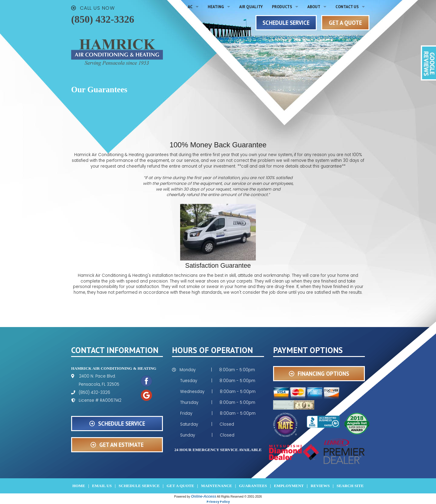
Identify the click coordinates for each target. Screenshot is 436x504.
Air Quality (251, 7)
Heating (216, 7)
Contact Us (347, 7)
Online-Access (204, 496)
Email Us (102, 486)
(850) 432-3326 (103, 19)
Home (79, 486)
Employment (289, 486)
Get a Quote (180, 486)
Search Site (350, 486)
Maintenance (216, 486)
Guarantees (253, 486)
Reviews (320, 486)
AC (190, 7)
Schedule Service (139, 486)
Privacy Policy (218, 502)
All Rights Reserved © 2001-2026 (239, 497)
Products (282, 7)
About (314, 7)
